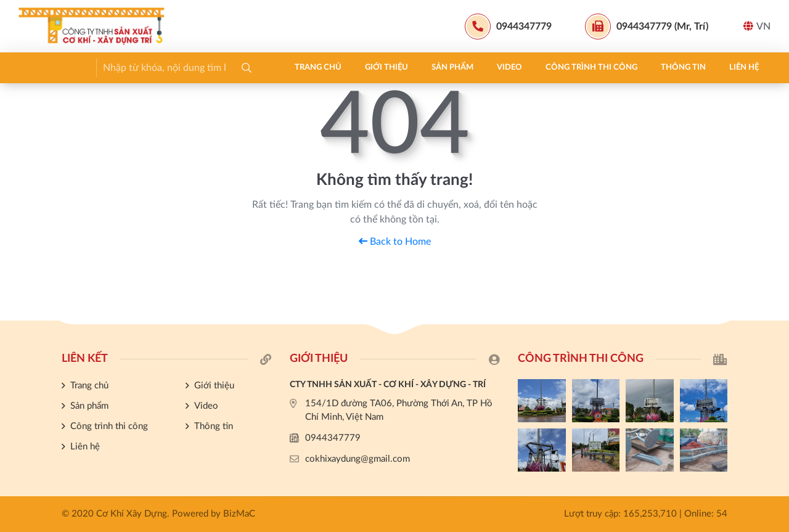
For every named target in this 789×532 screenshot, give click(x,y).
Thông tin (419, 68)
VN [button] (757, 26)
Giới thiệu (122, 68)
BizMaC (239, 514)
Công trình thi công (327, 68)
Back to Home (395, 242)
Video (245, 68)
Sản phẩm (188, 68)
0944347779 (333, 438)
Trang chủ (54, 68)
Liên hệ (480, 68)
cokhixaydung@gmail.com (358, 459)
